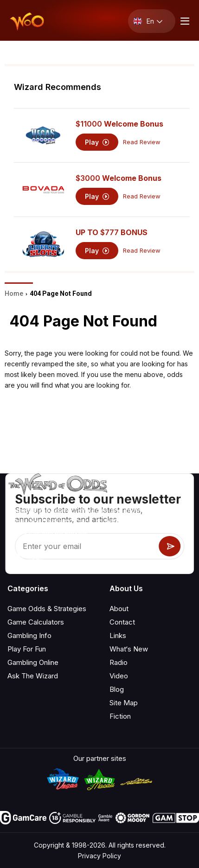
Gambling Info (29, 635)
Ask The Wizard (33, 676)
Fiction (120, 716)
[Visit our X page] (36, 556)
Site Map (124, 703)
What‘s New (129, 649)
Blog (117, 689)
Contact (122, 622)
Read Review (142, 142)
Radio (119, 662)
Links (118, 635)
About (119, 609)
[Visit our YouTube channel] (15, 556)
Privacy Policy (99, 856)
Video (119, 676)
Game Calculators (36, 622)
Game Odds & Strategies (47, 609)
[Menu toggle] (184, 21)
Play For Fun (27, 649)
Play (97, 142)
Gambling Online (33, 662)
